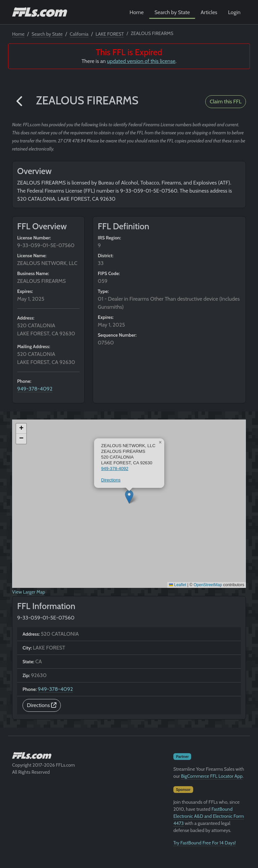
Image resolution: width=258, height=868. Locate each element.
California (79, 34)
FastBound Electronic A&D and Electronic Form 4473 (209, 816)
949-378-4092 (35, 389)
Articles (209, 12)
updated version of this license (141, 61)
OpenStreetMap (208, 585)
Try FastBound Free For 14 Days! (205, 843)
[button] (20, 101)
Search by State (172, 12)
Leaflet (178, 585)
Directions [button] (42, 705)
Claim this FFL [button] (226, 102)
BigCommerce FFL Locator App (212, 776)
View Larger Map (29, 592)
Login (234, 12)
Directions (111, 480)
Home (137, 12)
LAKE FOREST (110, 34)
